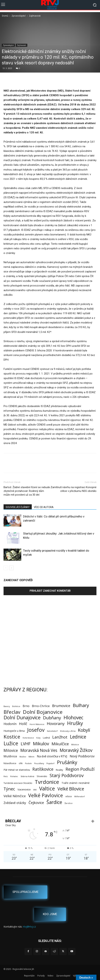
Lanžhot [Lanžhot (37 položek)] (60, 737)
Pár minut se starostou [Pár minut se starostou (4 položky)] (17, 770)
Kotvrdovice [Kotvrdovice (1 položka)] (28, 738)
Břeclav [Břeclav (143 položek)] (12, 712)
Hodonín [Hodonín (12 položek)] (10, 724)
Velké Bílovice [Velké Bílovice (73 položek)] (71, 789)
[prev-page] (6, 568)
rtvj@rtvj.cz (29, 927)
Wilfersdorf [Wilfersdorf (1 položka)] (80, 796)
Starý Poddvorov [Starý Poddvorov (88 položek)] (67, 775)
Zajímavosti (35, 16)
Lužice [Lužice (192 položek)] (11, 743)
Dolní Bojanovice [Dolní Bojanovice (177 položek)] (43, 712)
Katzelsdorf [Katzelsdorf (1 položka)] (52, 731)
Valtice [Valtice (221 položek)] (47, 789)
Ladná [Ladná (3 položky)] (46, 738)
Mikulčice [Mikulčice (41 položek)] (60, 744)
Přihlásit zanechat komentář (50, 591)
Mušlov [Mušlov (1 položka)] (23, 757)
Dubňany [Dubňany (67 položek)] (52, 718)
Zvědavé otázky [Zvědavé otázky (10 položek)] (15, 803)
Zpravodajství (19, 16)
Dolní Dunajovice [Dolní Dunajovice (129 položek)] (22, 717)
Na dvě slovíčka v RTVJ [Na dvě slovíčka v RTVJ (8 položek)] (52, 756)
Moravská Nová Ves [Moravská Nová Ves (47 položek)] (39, 750)
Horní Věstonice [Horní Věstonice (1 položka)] (37, 724)
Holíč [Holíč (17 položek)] (23, 724)
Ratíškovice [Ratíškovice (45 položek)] (43, 769)
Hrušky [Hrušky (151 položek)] (75, 723)
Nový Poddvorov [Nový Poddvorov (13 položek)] (82, 756)
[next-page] (11, 568)
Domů (5, 16)
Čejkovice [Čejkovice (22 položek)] (36, 803)
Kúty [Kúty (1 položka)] (38, 738)
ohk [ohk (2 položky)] (21, 763)
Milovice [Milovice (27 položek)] (11, 751)
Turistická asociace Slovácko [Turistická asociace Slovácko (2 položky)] (18, 783)
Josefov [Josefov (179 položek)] (36, 730)
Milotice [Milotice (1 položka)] (75, 745)
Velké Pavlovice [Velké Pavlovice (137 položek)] (46, 795)
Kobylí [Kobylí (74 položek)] (84, 730)
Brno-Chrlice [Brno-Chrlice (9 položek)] (41, 706)
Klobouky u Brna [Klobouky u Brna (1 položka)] (68, 731)
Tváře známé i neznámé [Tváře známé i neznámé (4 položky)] (76, 783)
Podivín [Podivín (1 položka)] (28, 763)
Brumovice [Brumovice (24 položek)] (61, 706)
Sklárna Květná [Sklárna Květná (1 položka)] (27, 776)
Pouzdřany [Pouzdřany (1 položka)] (39, 763)
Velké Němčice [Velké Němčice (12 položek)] (15, 796)
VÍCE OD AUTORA (44, 507)
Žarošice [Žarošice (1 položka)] (69, 803)
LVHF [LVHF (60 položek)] (26, 744)
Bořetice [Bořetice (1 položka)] (16, 706)
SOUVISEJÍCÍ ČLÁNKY (18, 507)
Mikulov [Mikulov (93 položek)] (41, 744)
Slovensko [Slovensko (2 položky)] (42, 776)
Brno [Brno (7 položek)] (26, 706)
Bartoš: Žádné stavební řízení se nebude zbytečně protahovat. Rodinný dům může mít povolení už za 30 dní (27, 491)
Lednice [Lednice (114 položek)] (78, 737)
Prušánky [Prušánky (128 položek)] (67, 762)
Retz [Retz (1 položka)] (6, 776)
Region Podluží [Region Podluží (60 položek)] (80, 769)
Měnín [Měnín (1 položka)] (31, 757)
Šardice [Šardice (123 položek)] (54, 802)
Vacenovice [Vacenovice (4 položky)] (24, 789)
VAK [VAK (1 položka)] (35, 790)
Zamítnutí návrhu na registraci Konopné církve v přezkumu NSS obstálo (73, 489)
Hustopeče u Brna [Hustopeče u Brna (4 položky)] (14, 731)
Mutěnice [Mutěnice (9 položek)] (10, 756)
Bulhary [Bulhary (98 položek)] (81, 705)
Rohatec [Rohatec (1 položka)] (14, 776)
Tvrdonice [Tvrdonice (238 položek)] (47, 782)
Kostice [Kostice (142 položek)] (12, 737)
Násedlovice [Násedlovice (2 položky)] (10, 763)
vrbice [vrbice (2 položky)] (69, 796)
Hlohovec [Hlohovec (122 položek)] (73, 717)
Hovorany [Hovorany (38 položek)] (56, 723)
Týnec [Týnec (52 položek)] (9, 789)
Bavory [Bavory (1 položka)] (7, 706)
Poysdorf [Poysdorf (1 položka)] (50, 763)
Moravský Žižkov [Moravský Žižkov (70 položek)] (76, 750)
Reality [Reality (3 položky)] (59, 770)
